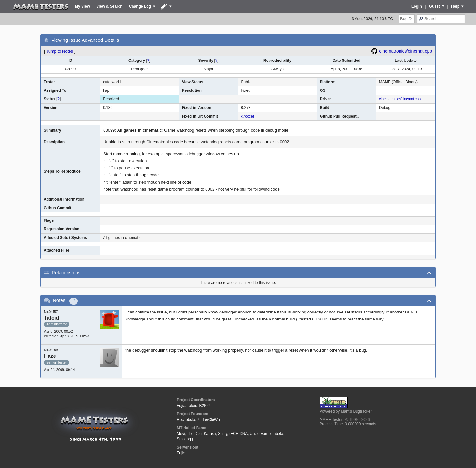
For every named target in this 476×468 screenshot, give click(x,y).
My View (82, 6)
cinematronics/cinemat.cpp (406, 51)
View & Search (109, 6)
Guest (435, 6)
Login (417, 6)
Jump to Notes (60, 51)
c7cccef (247, 116)
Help (455, 6)
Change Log (140, 6)
